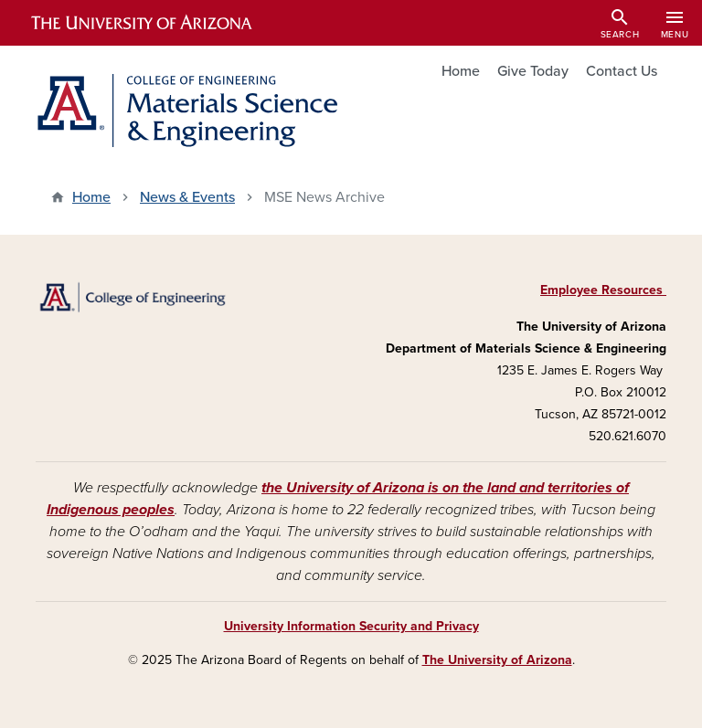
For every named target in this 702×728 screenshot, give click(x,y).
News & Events (187, 197)
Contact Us (622, 71)
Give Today (533, 71)
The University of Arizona (497, 660)
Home (461, 71)
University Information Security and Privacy (351, 626)
